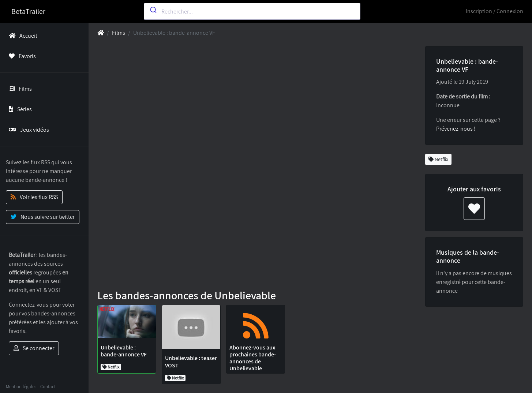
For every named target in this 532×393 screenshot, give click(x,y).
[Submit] (153, 10)
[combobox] (252, 11)
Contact (48, 387)
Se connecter (34, 348)
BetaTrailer (28, 11)
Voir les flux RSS (34, 197)
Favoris (21, 56)
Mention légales (21, 387)
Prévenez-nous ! (456, 129)
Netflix (438, 159)
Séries (19, 109)
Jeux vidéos (27, 130)
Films (19, 89)
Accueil (21, 36)
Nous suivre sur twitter (43, 217)
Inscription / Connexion (494, 11)
